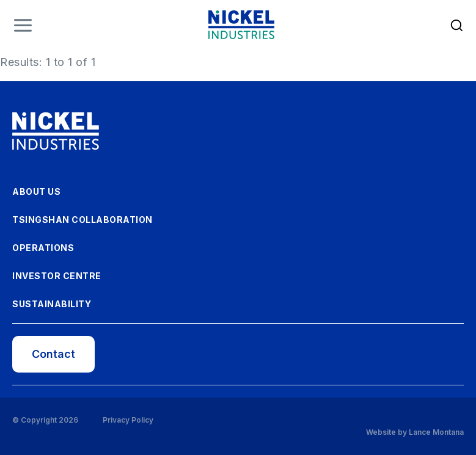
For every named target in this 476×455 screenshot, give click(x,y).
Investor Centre (57, 276)
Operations (43, 248)
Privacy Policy (128, 420)
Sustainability (52, 304)
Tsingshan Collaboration (82, 220)
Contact (53, 354)
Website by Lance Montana (415, 432)
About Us (36, 191)
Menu (23, 25)
